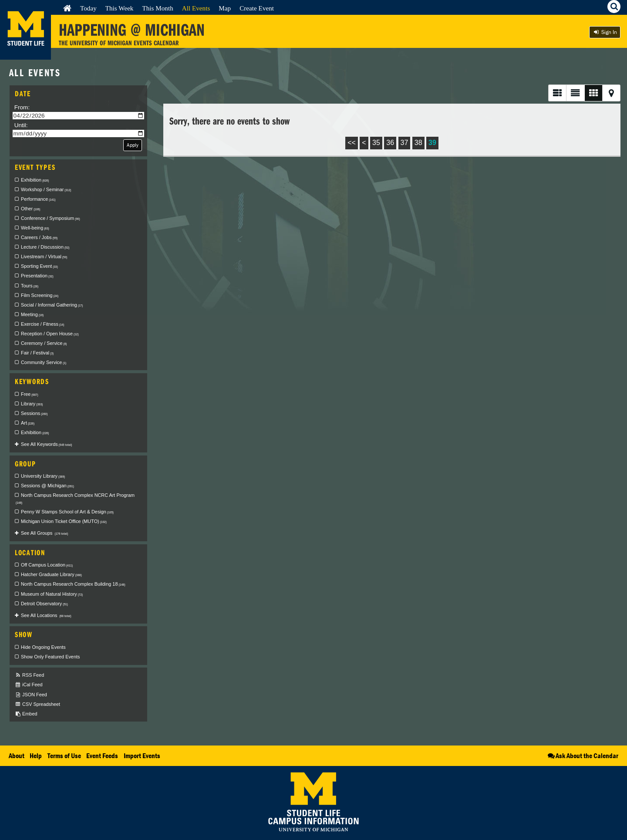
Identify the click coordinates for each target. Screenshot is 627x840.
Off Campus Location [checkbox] (47, 565)
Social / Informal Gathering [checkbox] (52, 305)
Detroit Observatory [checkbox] (44, 604)
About (17, 756)
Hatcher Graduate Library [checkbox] (51, 574)
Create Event (257, 8)
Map (225, 8)
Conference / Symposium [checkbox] (51, 218)
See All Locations (46, 615)
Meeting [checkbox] (32, 314)
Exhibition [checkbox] (35, 180)
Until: (21, 125)
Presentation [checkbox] (37, 276)
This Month (157, 8)
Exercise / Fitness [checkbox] (42, 324)
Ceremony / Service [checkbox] (44, 343)
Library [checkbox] (32, 404)
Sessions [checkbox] (34, 413)
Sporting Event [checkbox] (39, 266)
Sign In (605, 32)
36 (390, 143)
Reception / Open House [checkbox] (50, 334)
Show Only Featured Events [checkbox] (50, 657)
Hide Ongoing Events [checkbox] (43, 647)
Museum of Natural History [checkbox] (52, 594)
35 (376, 143)
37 (405, 143)
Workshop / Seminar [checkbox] (46, 189)
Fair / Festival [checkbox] (37, 353)
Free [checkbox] (30, 394)
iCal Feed (29, 685)
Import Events (142, 756)
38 (418, 143)
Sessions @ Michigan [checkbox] (47, 486)
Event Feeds (102, 756)
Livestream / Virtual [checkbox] (44, 256)
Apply (133, 145)
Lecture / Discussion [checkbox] (45, 247)
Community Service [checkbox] (44, 362)
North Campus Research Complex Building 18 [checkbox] (73, 584)
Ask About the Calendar (582, 756)
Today (88, 8)
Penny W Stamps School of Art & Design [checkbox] (67, 512)
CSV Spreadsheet (37, 704)
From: (22, 107)
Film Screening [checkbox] (40, 295)
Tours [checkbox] (30, 286)
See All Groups (44, 533)
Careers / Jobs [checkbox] (39, 237)
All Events (196, 8)
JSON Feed (31, 695)
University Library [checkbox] (43, 476)
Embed (26, 714)
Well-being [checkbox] (35, 228)
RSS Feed (29, 675)
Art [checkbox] (28, 423)
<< (352, 143)
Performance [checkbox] (38, 199)
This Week (120, 8)
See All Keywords (46, 444)
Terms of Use (64, 756)
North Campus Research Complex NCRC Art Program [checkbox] (75, 499)
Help (36, 756)
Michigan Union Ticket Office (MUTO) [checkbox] (64, 521)
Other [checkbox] (30, 209)
